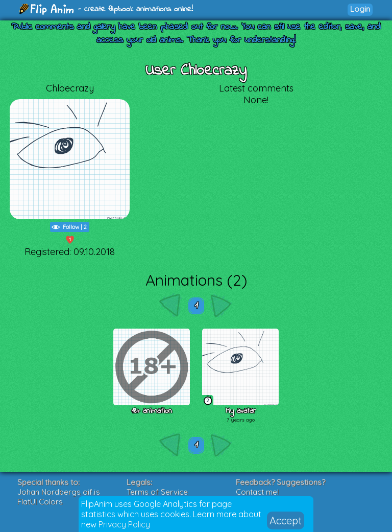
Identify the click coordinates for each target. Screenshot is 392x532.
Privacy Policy (124, 524)
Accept (286, 521)
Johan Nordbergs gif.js (59, 492)
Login (360, 9)
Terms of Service (157, 492)
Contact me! (257, 492)
